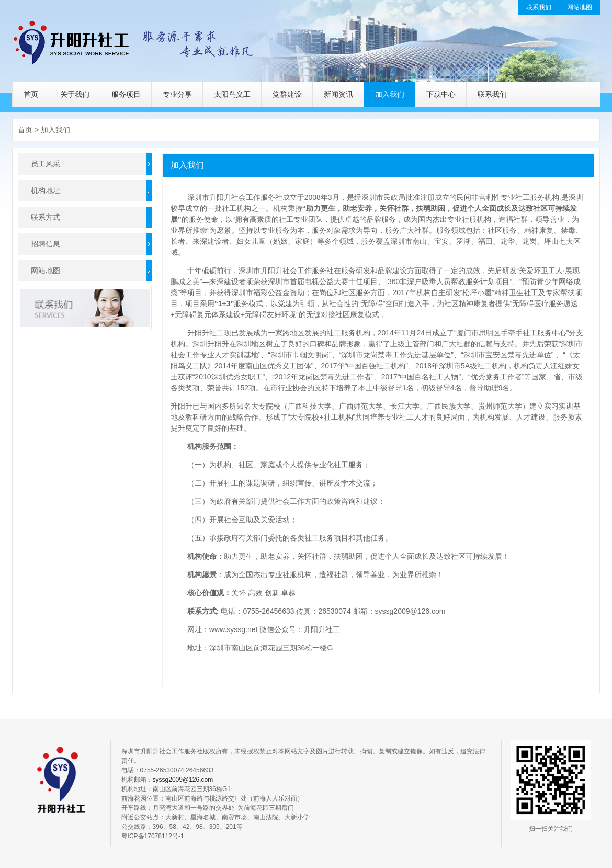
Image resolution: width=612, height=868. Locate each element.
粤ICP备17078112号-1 (153, 836)
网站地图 (580, 7)
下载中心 (441, 94)
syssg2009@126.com (410, 611)
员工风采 (46, 164)
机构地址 (46, 190)
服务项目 (126, 94)
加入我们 (390, 94)
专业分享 (177, 94)
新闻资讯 (338, 94)
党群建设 (287, 94)
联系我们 (539, 7)
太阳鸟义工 (232, 94)
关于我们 (75, 94)
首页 (31, 94)
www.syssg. (228, 629)
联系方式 (46, 217)
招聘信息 (46, 244)
